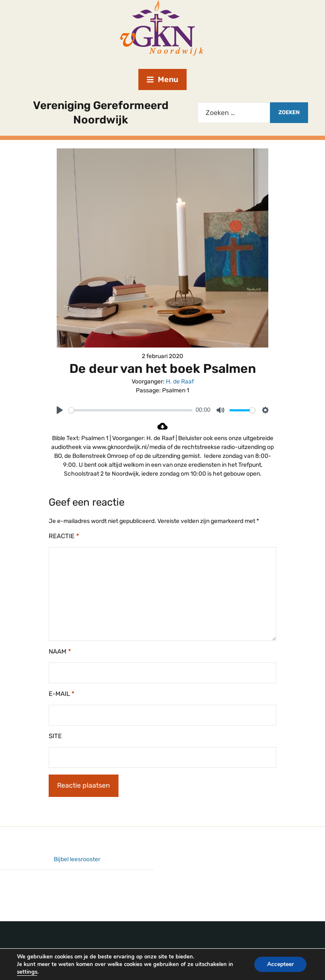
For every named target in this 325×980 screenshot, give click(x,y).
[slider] (131, 410)
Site (55, 736)
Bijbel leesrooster (77, 859)
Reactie (64, 536)
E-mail (62, 694)
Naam (60, 652)
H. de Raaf (180, 382)
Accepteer (280, 964)
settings (27, 972)
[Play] (60, 410)
